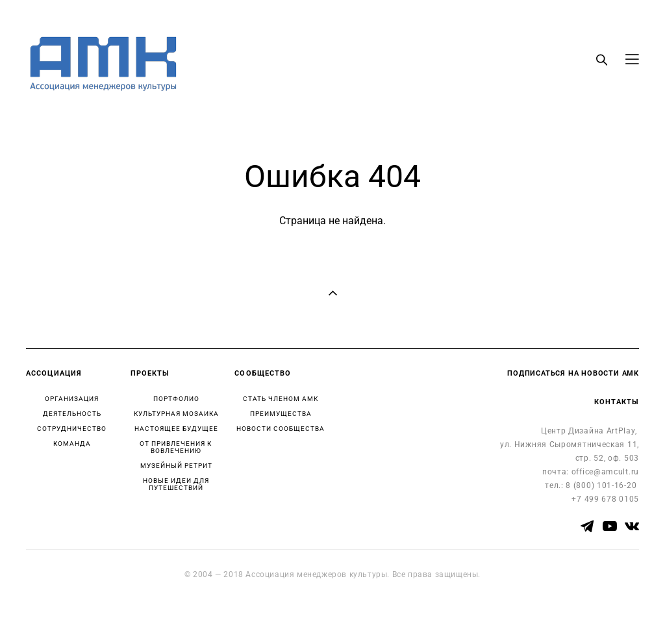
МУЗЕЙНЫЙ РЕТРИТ (176, 466)
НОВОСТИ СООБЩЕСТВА (281, 429)
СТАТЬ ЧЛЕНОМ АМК (281, 399)
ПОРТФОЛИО (176, 399)
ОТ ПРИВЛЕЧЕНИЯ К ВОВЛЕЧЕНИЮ (176, 447)
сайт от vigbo (51, 613)
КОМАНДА (72, 444)
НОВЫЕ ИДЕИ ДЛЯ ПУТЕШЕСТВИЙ (176, 484)
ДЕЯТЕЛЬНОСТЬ (72, 414)
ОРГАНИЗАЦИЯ (72, 399)
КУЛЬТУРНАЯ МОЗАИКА (176, 414)
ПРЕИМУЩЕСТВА (281, 414)
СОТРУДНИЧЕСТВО (72, 429)
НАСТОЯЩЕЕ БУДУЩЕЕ (176, 429)
